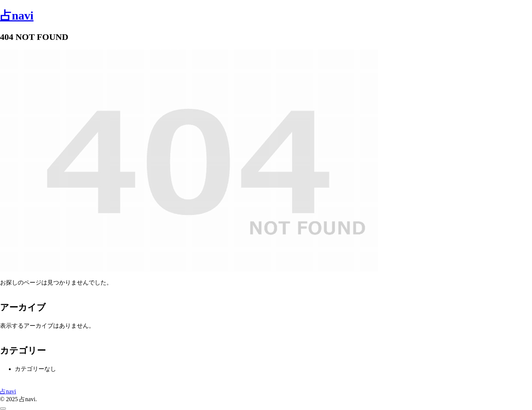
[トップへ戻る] (3, 409)
